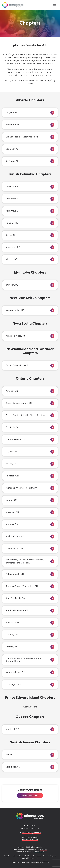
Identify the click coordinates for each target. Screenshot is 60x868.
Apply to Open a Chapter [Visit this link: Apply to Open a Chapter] (30, 796)
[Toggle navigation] (55, 5)
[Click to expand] (52, 113)
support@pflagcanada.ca (31, 833)
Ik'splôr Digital (39, 852)
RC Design (44, 850)
